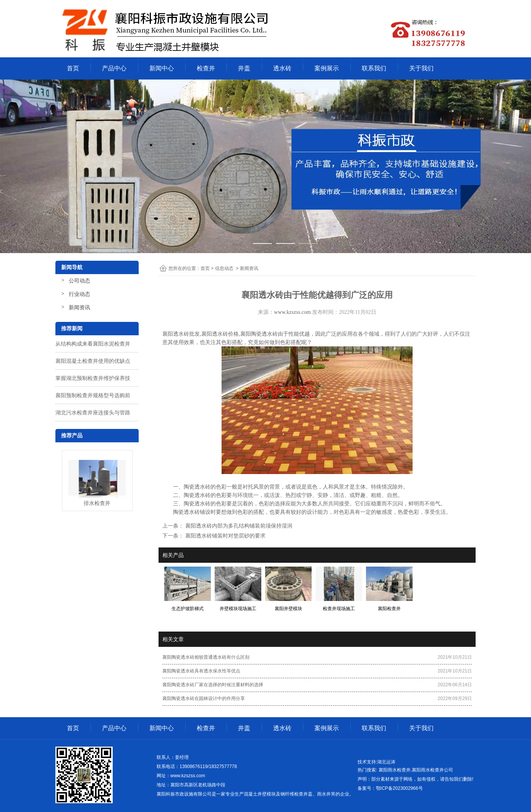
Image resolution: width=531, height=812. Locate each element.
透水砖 (282, 68)
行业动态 (79, 294)
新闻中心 (162, 68)
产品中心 (114, 68)
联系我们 (374, 68)
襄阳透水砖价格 (220, 334)
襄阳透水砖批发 (181, 334)
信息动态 (224, 268)
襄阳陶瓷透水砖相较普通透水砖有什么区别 (206, 657)
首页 (73, 68)
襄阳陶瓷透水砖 (259, 334)
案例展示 (327, 68)
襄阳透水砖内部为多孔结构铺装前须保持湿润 (238, 526)
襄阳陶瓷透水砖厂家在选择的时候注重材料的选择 (213, 685)
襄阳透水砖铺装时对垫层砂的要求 (225, 536)
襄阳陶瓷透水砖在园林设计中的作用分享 (204, 698)
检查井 (206, 68)
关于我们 (421, 68)
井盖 (244, 68)
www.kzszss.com (292, 312)
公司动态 (79, 281)
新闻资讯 (79, 307)
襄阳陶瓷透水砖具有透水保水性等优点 (201, 671)
